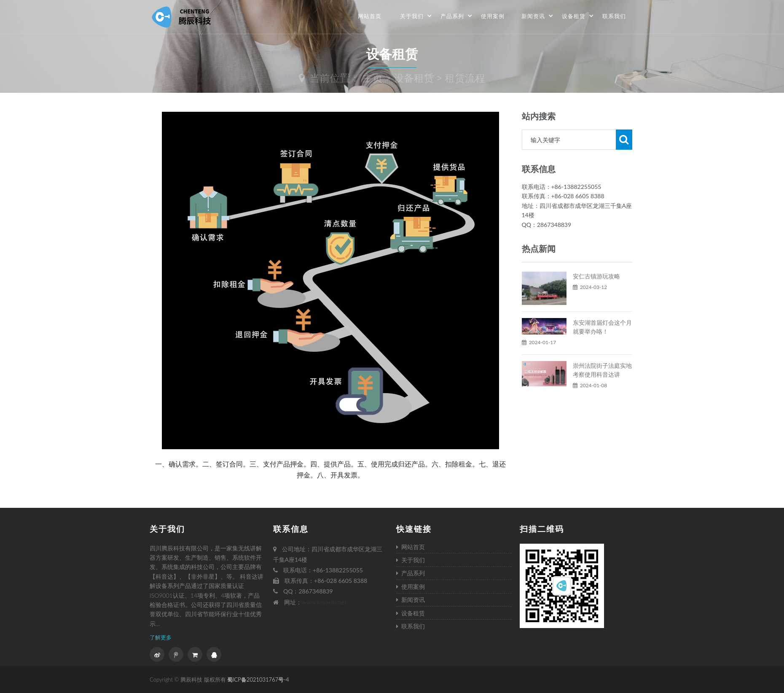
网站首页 (370, 16)
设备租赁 (578, 16)
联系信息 (291, 529)
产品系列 (456, 16)
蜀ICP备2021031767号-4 (258, 680)
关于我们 (416, 16)
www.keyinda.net (324, 602)
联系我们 (614, 16)
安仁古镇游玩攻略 (596, 296)
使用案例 (493, 16)
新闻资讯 (537, 16)
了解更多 (161, 637)
